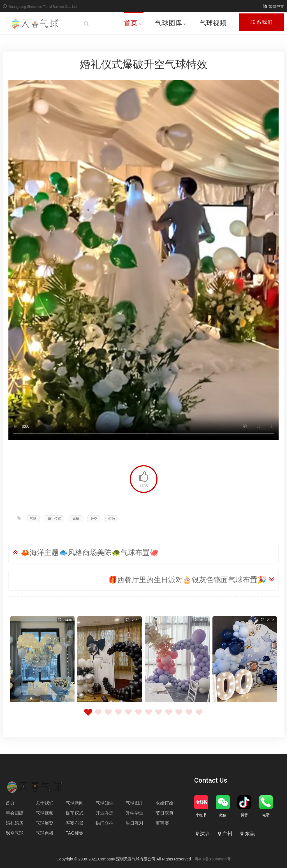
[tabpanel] (42, 660)
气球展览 (45, 823)
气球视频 (213, 23)
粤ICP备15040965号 (213, 859)
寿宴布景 (75, 823)
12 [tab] (199, 715)
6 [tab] (138, 715)
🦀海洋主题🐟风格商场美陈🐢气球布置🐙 (90, 553)
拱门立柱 (105, 823)
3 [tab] (108, 715)
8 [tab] (159, 715)
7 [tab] (149, 715)
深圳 (205, 834)
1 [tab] (88, 715)
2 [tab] (98, 715)
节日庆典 (165, 813)
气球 (33, 519)
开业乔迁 (105, 813)
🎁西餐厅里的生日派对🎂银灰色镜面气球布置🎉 (187, 580)
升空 (94, 519)
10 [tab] (179, 715)
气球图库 (171, 23)
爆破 (76, 519)
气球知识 (105, 803)
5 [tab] (128, 715)
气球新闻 (75, 803)
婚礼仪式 (54, 519)
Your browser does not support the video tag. (143, 260)
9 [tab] (169, 715)
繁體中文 (276, 6)
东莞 (250, 834)
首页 (133, 23)
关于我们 (45, 803)
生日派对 (135, 823)
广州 (227, 834)
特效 (112, 519)
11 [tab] (189, 715)
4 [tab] (118, 715)
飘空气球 (15, 833)
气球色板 (45, 833)
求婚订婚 (165, 803)
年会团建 (15, 813)
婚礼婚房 (15, 823)
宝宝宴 (162, 823)
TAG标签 (75, 833)
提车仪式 (75, 813)
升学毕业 (135, 813)
